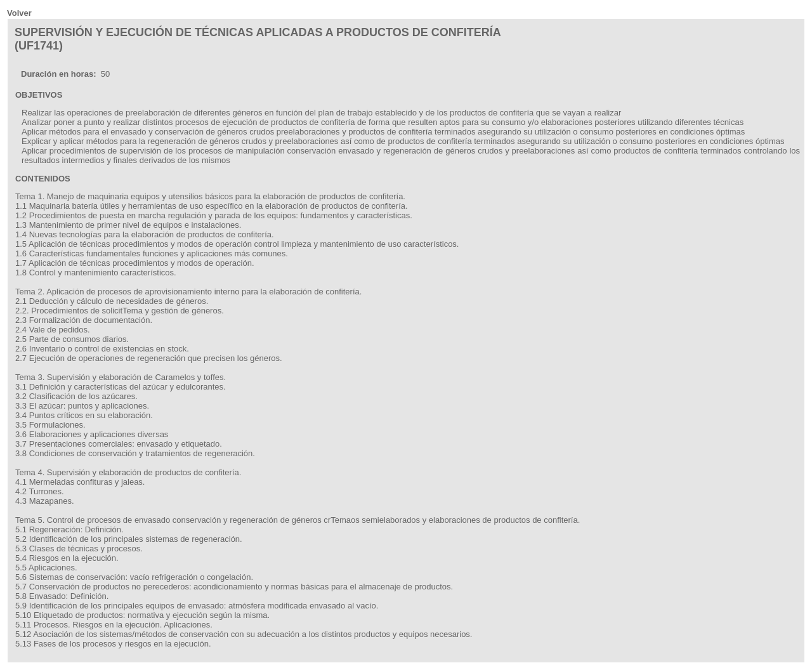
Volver (19, 13)
